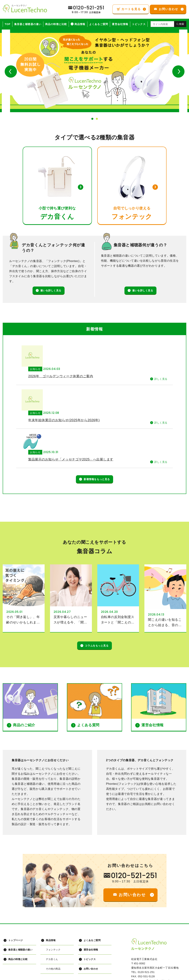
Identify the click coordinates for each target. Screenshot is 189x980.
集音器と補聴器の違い (28, 24)
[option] (95, 71)
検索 (182, 24)
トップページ (15, 895)
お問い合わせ (91, 923)
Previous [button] (11, 71)
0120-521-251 (134, 830)
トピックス (139, 24)
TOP (8, 24)
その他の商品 (53, 923)
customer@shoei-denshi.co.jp (153, 935)
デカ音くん (52, 914)
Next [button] (178, 71)
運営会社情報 (120, 24)
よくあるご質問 (99, 24)
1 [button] (92, 119)
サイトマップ (15, 976)
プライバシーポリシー (46, 976)
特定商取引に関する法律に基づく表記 (125, 976)
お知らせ (55, 348)
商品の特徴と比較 (56, 24)
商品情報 (80, 24)
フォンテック (53, 904)
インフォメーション (81, 976)
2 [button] (97, 119)
